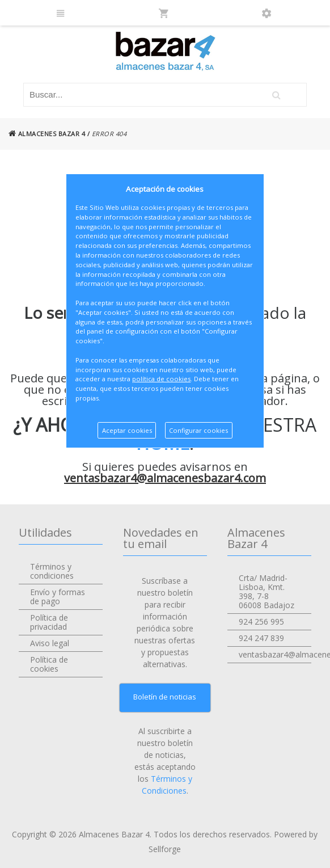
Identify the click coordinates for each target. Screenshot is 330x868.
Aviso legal (50, 643)
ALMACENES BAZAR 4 (47, 134)
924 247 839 (261, 638)
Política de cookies (49, 664)
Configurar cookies (198, 430)
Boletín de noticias (165, 697)
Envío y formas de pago (58, 597)
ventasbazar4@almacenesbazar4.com (165, 478)
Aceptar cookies (127, 430)
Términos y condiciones (52, 571)
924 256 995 (261, 621)
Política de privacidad (49, 622)
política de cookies (161, 379)
